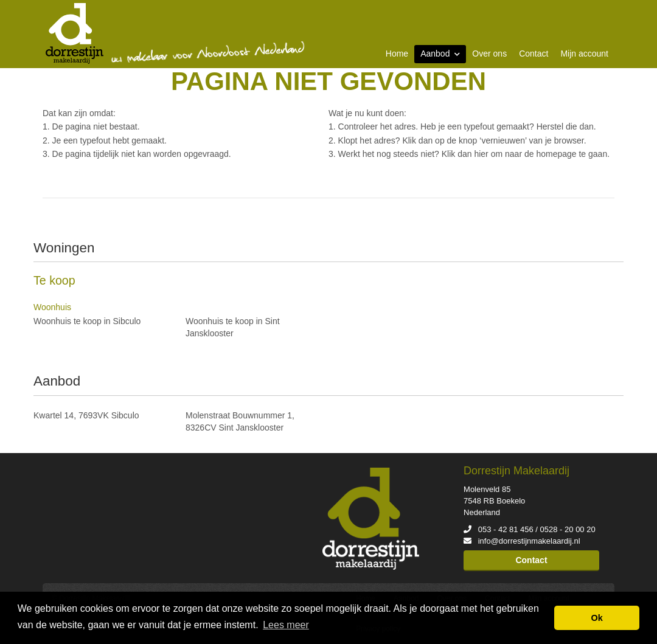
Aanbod (440, 54)
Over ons (489, 54)
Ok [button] (597, 618)
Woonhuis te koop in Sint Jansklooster (233, 327)
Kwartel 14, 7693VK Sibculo (86, 415)
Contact (534, 54)
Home (397, 54)
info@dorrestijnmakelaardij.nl (529, 541)
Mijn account (584, 54)
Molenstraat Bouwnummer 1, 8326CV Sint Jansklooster (240, 421)
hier (481, 154)
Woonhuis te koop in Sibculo (87, 321)
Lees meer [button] (286, 625)
